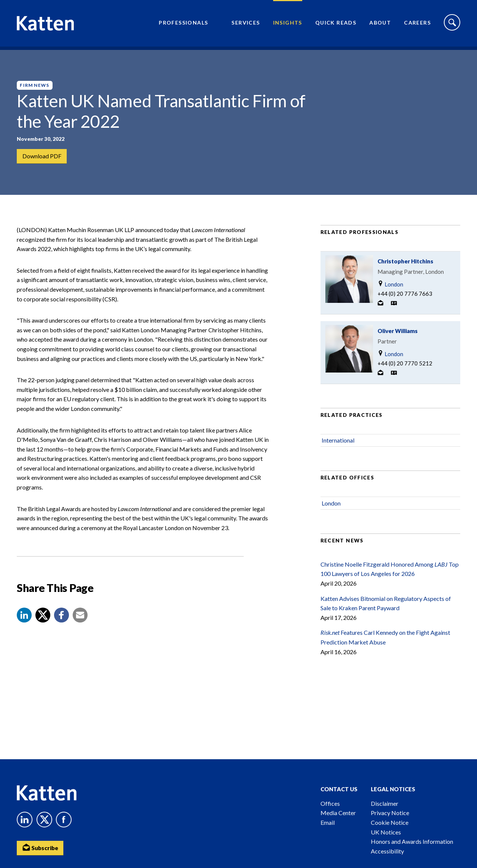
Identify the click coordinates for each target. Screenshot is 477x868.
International (338, 446)
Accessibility (387, 851)
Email (328, 822)
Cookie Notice (390, 822)
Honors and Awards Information (412, 841)
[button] (24, 621)
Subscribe (41, 848)
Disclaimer (385, 803)
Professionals (183, 24)
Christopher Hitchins (405, 267)
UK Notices (386, 832)
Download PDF (42, 156)
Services (246, 24)
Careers (417, 24)
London (390, 290)
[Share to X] (43, 621)
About (380, 24)
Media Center (338, 813)
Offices (330, 803)
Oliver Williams (398, 337)
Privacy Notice (390, 813)
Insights (288, 24)
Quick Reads (336, 24)
